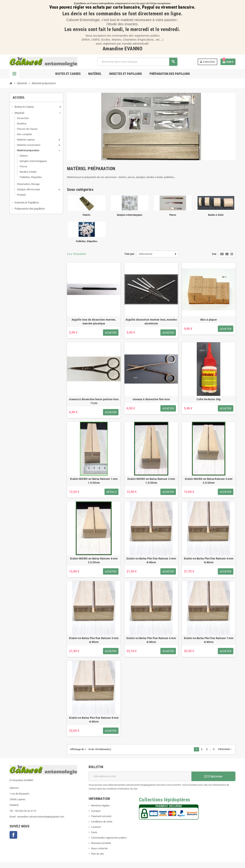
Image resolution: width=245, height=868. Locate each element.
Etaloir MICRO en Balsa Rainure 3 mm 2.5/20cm (209, 481)
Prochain (225, 749)
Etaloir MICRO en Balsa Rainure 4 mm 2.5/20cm (94, 560)
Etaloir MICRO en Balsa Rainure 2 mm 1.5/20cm (151, 481)
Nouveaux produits (101, 843)
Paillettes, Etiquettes (87, 241)
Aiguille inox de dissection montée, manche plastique (94, 322)
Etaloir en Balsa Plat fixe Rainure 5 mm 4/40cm (94, 640)
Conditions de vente (102, 822)
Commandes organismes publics (109, 838)
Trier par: (130, 254)
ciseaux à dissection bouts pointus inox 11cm (94, 401)
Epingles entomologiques (130, 215)
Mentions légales (100, 806)
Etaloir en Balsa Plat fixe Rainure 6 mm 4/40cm (151, 640)
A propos (96, 811)
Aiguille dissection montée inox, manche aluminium (151, 322)
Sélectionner (146, 254)
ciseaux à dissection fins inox (151, 399)
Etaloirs (87, 215)
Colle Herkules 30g (209, 399)
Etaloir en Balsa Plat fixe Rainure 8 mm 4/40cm (94, 720)
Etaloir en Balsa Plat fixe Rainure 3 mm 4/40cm (151, 560)
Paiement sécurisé (101, 816)
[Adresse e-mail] (140, 776)
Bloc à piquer (209, 320)
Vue (214, 254)
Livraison (96, 827)
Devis (94, 832)
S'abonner (213, 776)
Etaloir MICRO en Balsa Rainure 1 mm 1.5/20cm (94, 481)
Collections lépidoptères (165, 800)
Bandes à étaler (216, 215)
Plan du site (97, 854)
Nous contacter (99, 848)
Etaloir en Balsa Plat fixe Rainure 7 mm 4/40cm (209, 640)
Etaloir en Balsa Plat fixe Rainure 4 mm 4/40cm (209, 560)
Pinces (173, 215)
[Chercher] (137, 62)
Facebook (13, 835)
